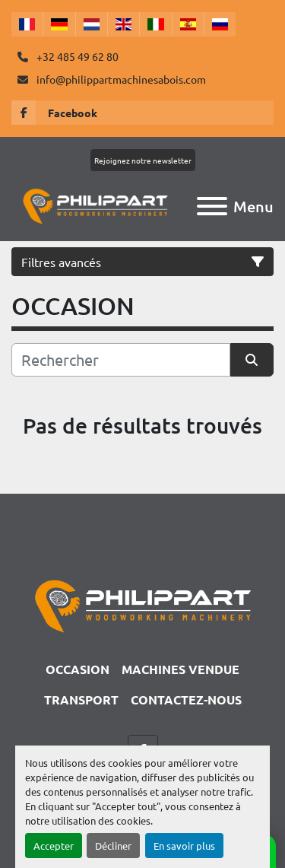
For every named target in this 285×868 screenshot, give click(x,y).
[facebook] (142, 113)
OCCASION (78, 669)
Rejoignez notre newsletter (143, 160)
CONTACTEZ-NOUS (186, 699)
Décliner (113, 846)
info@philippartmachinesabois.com (120, 79)
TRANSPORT (81, 699)
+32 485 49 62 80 (76, 56)
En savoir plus (184, 846)
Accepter (54, 846)
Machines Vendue (180, 669)
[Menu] (212, 206)
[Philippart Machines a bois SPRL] (142, 604)
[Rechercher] (121, 360)
